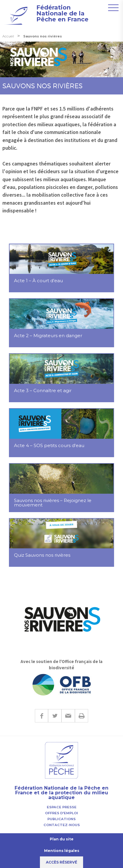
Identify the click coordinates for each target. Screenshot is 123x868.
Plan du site (62, 839)
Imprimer (81, 716)
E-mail (68, 716)
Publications (61, 819)
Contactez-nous (62, 825)
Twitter (55, 716)
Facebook (41, 716)
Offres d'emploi (61, 813)
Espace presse (62, 807)
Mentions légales (62, 851)
